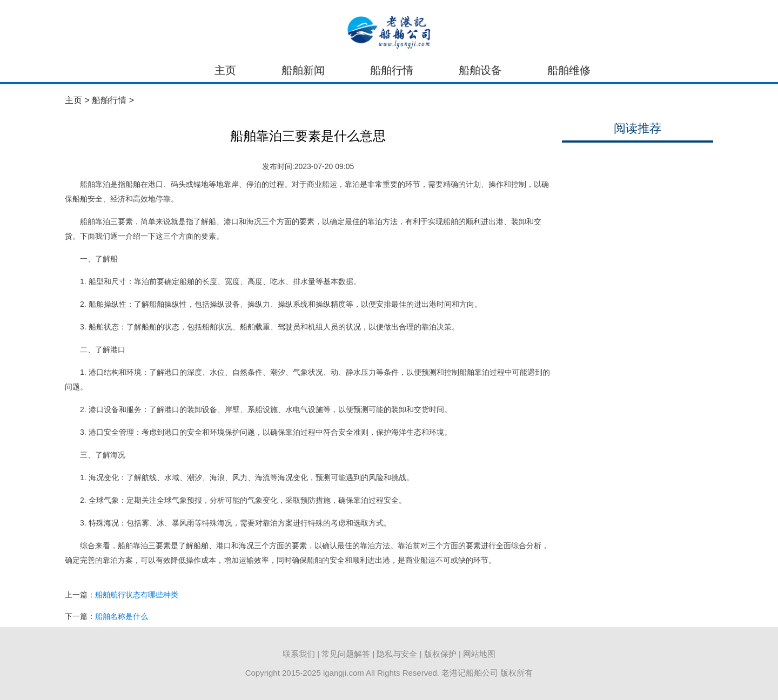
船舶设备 (480, 70)
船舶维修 (569, 70)
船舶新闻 (303, 70)
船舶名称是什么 (122, 616)
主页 (225, 70)
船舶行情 (392, 70)
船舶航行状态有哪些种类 (137, 595)
